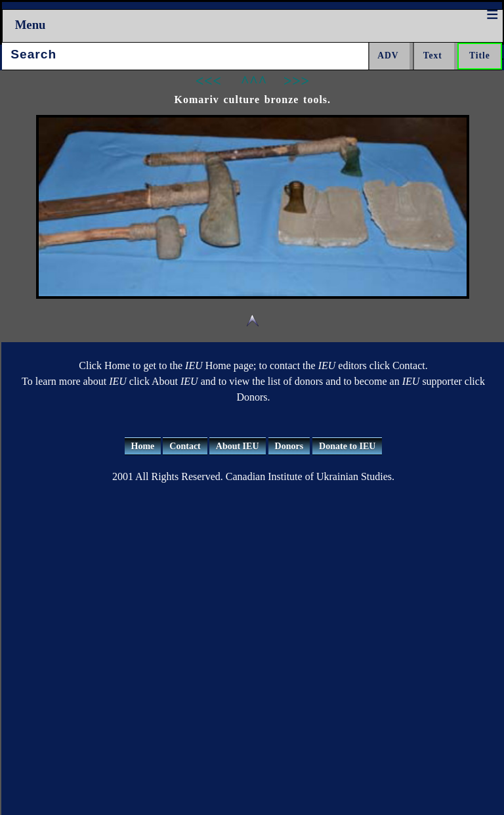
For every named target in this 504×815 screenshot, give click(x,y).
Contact (185, 446)
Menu (31, 25)
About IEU (238, 446)
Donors (289, 446)
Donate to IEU (347, 446)
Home (143, 446)
